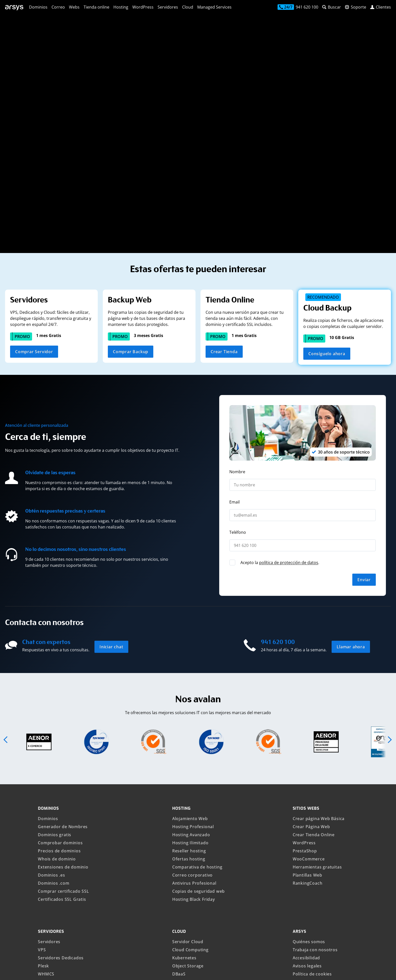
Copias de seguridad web (199, 748)
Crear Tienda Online (314, 692)
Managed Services (214, 7)
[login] (381, 7)
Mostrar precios (99, 970)
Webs (74, 7)
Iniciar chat (111, 504)
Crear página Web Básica (319, 676)
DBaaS (179, 831)
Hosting (121, 7)
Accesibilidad (306, 815)
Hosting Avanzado (191, 692)
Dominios (38, 7)
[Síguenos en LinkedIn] (362, 930)
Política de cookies (312, 831)
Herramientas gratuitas (317, 724)
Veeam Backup (53, 847)
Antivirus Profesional (194, 740)
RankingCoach (308, 740)
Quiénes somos (309, 799)
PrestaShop (305, 708)
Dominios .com (54, 740)
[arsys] (15, 8)
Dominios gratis (55, 692)
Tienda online (96, 7)
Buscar (181, 86)
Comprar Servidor (34, 209)
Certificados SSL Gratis (62, 756)
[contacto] (298, 7)
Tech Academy (308, 879)
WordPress (143, 7)
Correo (58, 7)
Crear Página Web (311, 684)
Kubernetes (184, 815)
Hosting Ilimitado (190, 700)
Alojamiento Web (190, 676)
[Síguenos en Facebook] (344, 930)
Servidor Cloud (188, 799)
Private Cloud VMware (195, 847)
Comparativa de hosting (197, 724)
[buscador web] (332, 7)
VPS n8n (46, 879)
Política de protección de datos (325, 839)
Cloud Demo (185, 839)
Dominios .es (52, 732)
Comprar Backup (131, 209)
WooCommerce (309, 716)
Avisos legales (307, 823)
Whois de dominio (57, 716)
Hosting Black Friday (194, 756)
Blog (297, 871)
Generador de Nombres (63, 684)
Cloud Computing (190, 807)
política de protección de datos (289, 419)
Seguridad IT (306, 855)
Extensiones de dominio (63, 724)
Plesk (43, 823)
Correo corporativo (192, 732)
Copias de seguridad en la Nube (71, 839)
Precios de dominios (59, 708)
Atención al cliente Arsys (318, 863)
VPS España (50, 855)
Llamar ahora (351, 504)
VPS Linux (48, 863)
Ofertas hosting (189, 716)
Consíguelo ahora (327, 211)
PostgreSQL (185, 855)
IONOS (345, 970)
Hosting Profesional (193, 684)
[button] (6, 597)
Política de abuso (311, 847)
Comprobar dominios (60, 700)
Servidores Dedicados (61, 815)
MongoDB (183, 863)
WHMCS (46, 831)
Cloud (188, 7)
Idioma (185, 970)
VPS (42, 807)
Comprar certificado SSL (63, 748)
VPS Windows (52, 871)
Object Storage (188, 823)
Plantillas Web (307, 732)
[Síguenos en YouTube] (379, 930)
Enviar (364, 437)
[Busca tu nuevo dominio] (100, 86)
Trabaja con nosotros (315, 807)
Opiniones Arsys (310, 887)
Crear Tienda (224, 209)
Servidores (168, 7)
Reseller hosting (189, 708)
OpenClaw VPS (53, 887)
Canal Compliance (311, 895)
